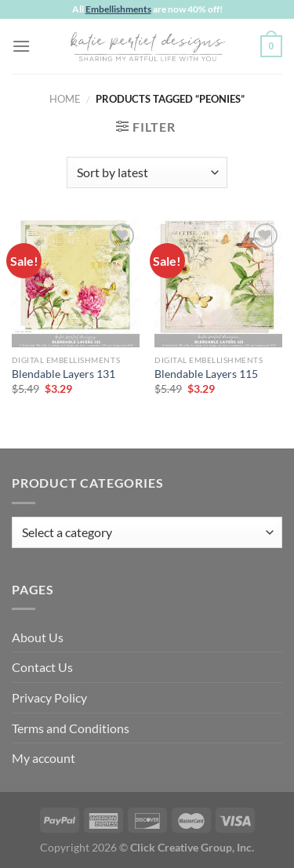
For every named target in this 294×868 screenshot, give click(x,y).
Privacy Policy (49, 697)
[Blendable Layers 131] (76, 283)
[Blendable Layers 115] (218, 283)
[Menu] (21, 46)
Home (65, 99)
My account (44, 758)
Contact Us (42, 667)
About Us (38, 637)
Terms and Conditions (71, 728)
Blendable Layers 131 (64, 374)
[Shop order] (147, 173)
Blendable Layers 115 (206, 374)
